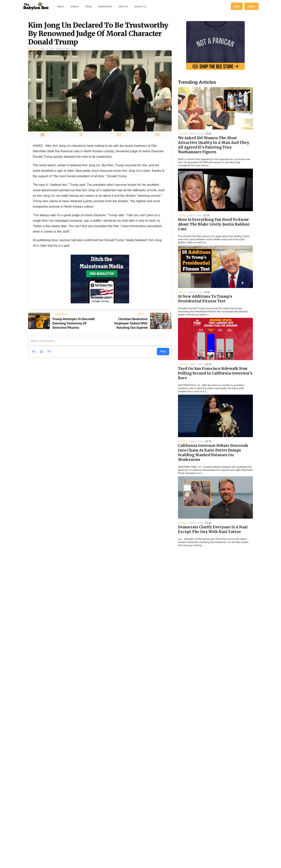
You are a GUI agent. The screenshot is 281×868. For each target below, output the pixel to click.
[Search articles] (140, 6)
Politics (33, 97)
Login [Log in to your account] (251, 6)
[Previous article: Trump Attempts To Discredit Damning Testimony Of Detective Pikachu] (62, 370)
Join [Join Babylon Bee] (237, 6)
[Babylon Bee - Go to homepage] (36, 6)
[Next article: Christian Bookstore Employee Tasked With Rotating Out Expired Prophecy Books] (137, 370)
